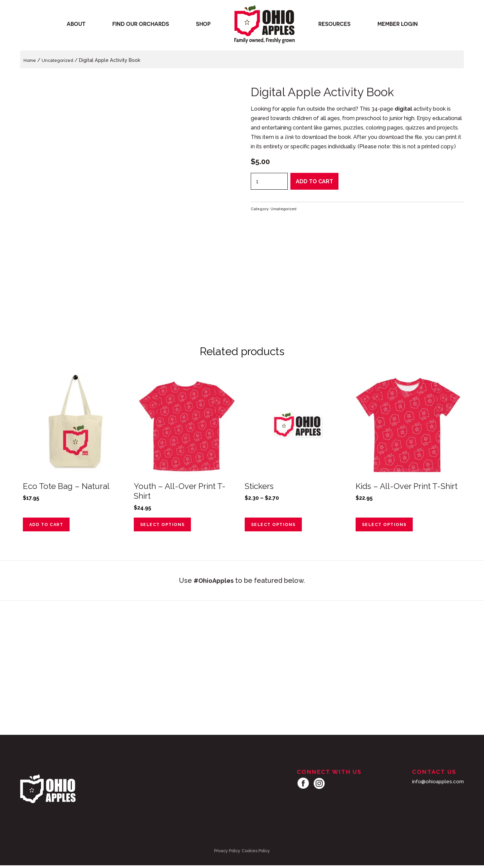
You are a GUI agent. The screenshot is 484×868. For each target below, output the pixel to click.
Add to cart (314, 181)
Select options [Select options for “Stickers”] (276, 526)
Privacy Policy (227, 853)
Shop (203, 26)
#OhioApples (214, 583)
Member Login (398, 26)
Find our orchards (141, 26)
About (76, 26)
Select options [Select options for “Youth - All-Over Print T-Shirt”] (165, 526)
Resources (334, 26)
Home (30, 60)
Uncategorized (60, 60)
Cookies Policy (256, 853)
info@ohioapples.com (436, 784)
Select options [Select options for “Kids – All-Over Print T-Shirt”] (387, 526)
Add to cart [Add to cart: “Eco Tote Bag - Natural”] (49, 526)
